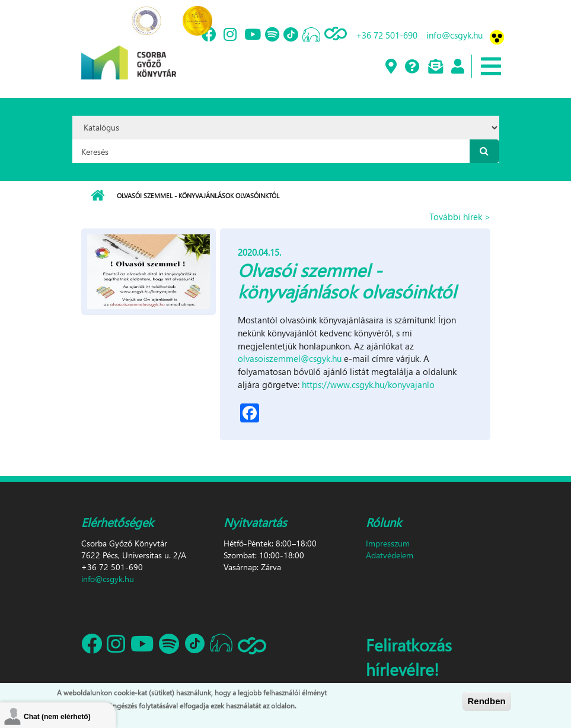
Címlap (98, 196)
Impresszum (388, 543)
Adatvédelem (390, 555)
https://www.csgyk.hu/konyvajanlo (368, 384)
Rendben (487, 702)
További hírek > (460, 217)
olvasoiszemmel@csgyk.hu (290, 358)
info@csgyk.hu (454, 35)
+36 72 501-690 (387, 35)
